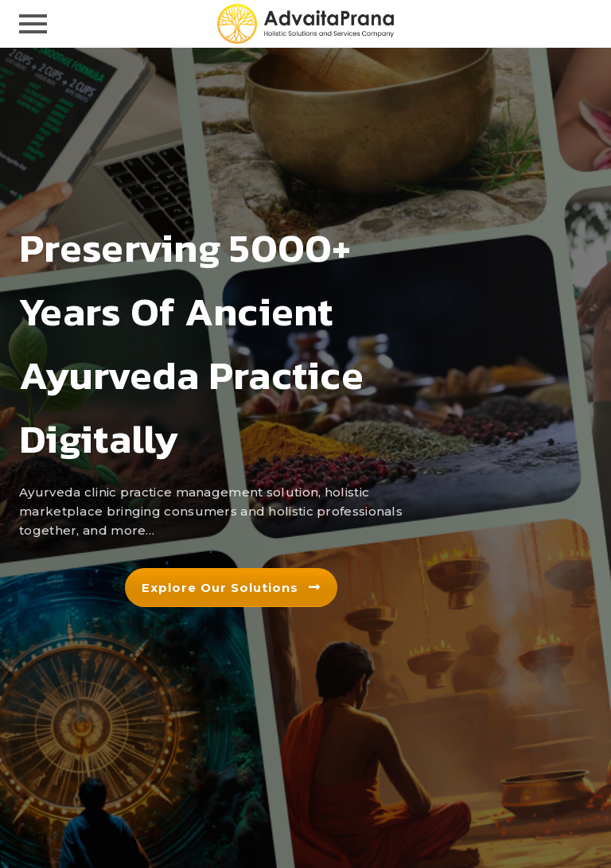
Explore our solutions (231, 588)
